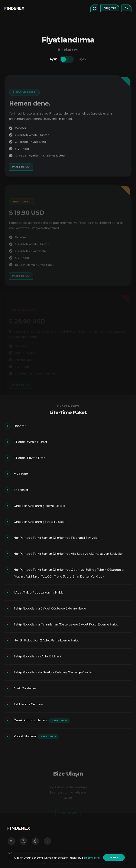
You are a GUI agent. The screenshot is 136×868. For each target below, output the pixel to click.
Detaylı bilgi (91, 858)
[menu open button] (14, 8)
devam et (114, 858)
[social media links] (11, 841)
